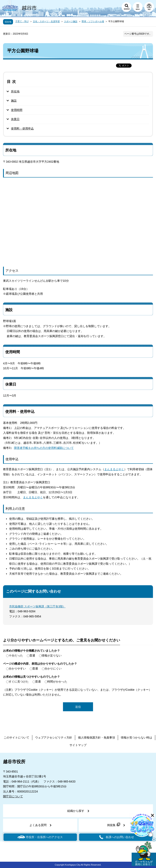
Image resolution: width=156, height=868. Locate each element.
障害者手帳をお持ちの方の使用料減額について (44, 448)
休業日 (15, 119)
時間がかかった (57, 682)
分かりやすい (17, 669)
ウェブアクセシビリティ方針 (54, 738)
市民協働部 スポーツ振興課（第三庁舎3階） (37, 606)
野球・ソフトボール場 (93, 21)
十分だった (16, 655)
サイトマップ (78, 745)
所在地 (15, 91)
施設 (14, 101)
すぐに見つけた (19, 682)
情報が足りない (52, 655)
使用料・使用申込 (22, 128)
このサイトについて (16, 738)
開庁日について (13, 796)
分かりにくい (53, 669)
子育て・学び (22, 21)
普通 (32, 655)
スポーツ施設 (71, 21)
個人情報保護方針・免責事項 (96, 738)
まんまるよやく (114, 469)
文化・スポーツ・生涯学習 (46, 21)
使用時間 (17, 110)
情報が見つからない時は (136, 738)
